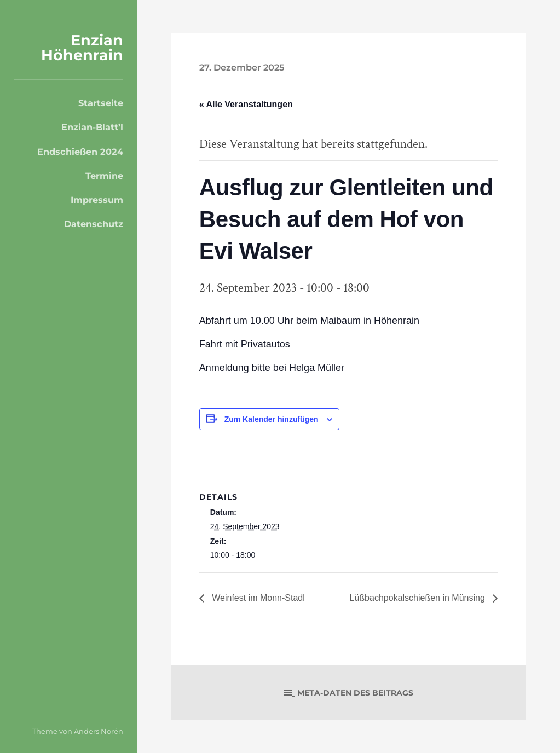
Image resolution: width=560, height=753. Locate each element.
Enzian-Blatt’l (92, 127)
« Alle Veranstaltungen (246, 104)
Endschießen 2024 (80, 152)
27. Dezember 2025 (242, 67)
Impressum (97, 200)
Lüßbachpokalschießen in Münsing (419, 598)
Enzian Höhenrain (82, 48)
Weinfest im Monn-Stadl (257, 598)
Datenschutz (94, 224)
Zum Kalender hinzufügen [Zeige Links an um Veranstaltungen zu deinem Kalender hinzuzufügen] (272, 419)
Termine (104, 176)
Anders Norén (99, 731)
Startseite (101, 103)
